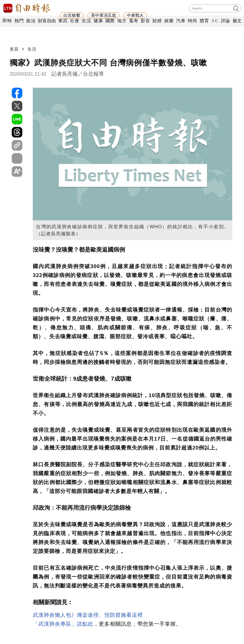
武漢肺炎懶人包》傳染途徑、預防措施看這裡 (88, 615)
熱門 (19, 21)
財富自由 (47, 21)
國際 (110, 21)
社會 (75, 21)
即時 (7, 21)
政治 (31, 21)
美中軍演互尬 (104, 15)
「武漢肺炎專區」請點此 (63, 624)
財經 (157, 21)
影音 (145, 21)
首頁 (14, 49)
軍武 (63, 21)
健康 (98, 21)
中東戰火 (135, 15)
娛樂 (169, 21)
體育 (204, 21)
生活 (86, 21)
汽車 (181, 21)
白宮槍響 (72, 15)
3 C (215, 21)
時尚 (193, 21)
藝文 (237, 21)
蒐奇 (134, 21)
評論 (226, 21)
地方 (122, 21)
